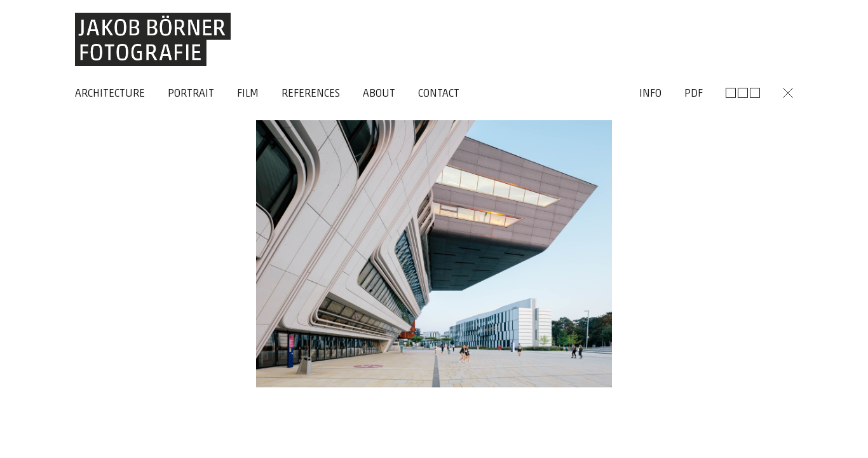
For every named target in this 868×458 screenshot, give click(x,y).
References (311, 94)
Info (650, 94)
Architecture (110, 94)
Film (248, 94)
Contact (439, 94)
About (379, 94)
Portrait (191, 94)
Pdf (694, 94)
